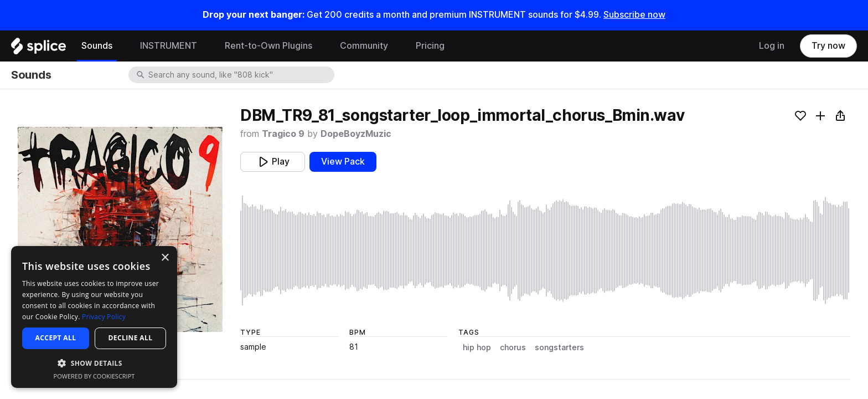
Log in (772, 46)
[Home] (38, 49)
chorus (513, 347)
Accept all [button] (56, 338)
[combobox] (240, 75)
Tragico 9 (283, 134)
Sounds (97, 46)
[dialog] (94, 317)
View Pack (343, 162)
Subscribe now (634, 15)
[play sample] (545, 250)
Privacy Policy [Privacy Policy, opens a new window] (104, 317)
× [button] (165, 258)
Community (364, 46)
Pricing (430, 46)
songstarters (559, 347)
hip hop (477, 347)
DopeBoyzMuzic (356, 134)
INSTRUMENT (169, 46)
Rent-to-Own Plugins (268, 46)
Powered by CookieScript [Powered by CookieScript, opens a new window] (94, 376)
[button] (94, 363)
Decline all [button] (131, 338)
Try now (828, 46)
